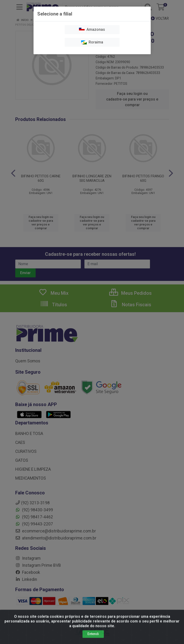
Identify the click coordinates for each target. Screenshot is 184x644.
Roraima (92, 42)
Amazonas (92, 29)
